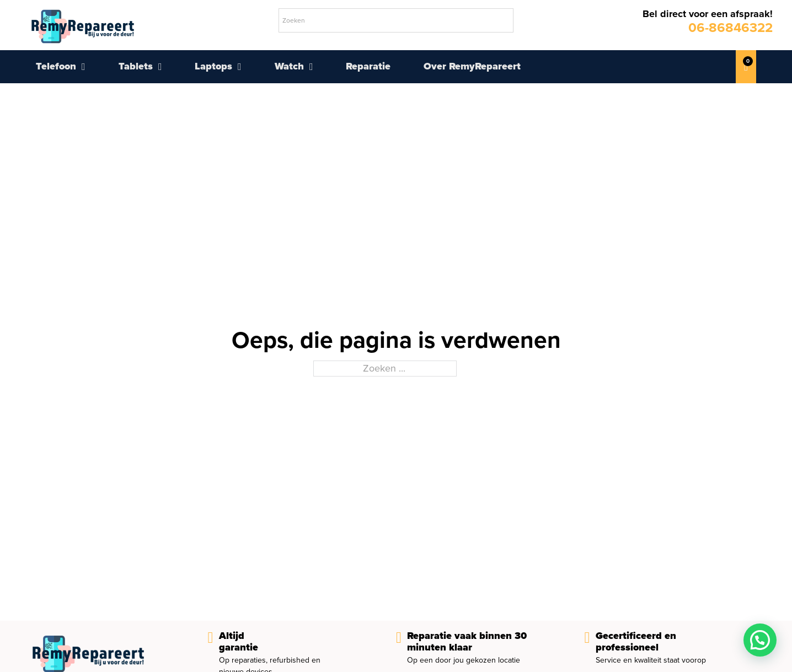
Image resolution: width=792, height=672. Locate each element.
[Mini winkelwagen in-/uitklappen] (746, 67)
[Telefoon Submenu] (84, 67)
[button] (760, 640)
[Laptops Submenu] (240, 67)
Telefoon (56, 66)
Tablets (136, 66)
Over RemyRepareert (472, 66)
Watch (289, 66)
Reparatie (368, 66)
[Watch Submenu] (311, 67)
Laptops (213, 66)
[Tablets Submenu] (160, 67)
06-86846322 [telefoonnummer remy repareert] (731, 27)
